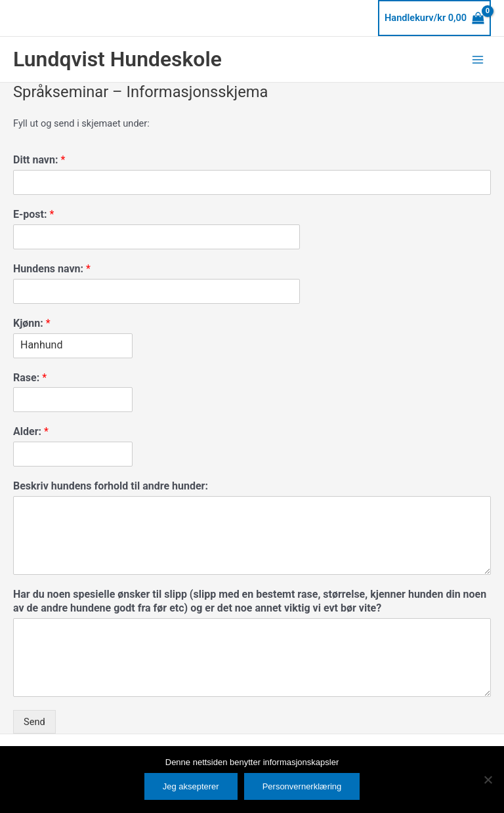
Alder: (31, 431)
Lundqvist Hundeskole (117, 59)
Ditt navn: (39, 160)
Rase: (30, 378)
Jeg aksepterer (191, 786)
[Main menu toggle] (478, 59)
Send (34, 722)
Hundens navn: (52, 269)
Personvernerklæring (302, 786)
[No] (488, 780)
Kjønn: (32, 323)
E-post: (33, 214)
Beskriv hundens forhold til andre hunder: (111, 486)
